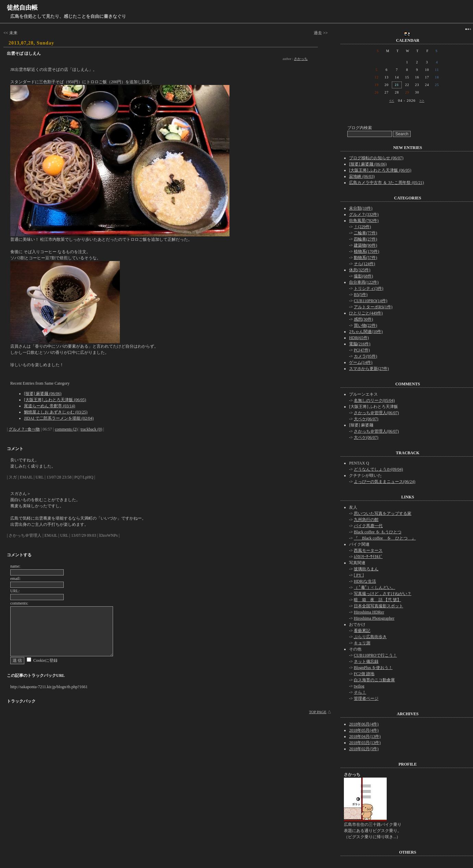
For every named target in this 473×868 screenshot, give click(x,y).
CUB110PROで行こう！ (375, 655)
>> (422, 100)
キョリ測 (362, 643)
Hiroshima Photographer (374, 618)
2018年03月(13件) (365, 743)
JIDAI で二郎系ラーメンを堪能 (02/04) (59, 418)
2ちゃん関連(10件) (366, 332)
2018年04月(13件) (365, 736)
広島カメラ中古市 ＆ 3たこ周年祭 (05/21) (386, 183)
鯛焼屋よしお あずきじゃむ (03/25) (56, 412)
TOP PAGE (318, 712)
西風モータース (368, 550)
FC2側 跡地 (364, 674)
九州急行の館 (366, 520)
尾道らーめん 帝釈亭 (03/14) (49, 406)
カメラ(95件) (365, 356)
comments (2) (66, 429)
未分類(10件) (361, 208)
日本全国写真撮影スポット (378, 606)
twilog (359, 686)
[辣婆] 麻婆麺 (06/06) (43, 394)
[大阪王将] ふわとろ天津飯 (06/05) (55, 400)
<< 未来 (10, 33)
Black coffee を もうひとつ (378, 532)
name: (15, 566)
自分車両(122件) (364, 282)
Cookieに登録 (45, 660)
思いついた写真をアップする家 (383, 513)
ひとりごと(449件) (366, 313)
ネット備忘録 (366, 661)
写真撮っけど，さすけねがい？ (383, 594)
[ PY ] (359, 575)
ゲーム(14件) (361, 362)
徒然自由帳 (22, 8)
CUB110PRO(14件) (371, 301)
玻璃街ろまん (366, 569)
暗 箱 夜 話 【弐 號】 (377, 600)
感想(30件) (363, 319)
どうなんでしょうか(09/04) (378, 469)
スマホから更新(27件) (369, 369)
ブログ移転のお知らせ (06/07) (376, 158)
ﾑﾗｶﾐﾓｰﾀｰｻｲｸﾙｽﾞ (368, 557)
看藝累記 (362, 631)
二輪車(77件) (365, 233)
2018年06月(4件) (364, 724)
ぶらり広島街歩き (370, 637)
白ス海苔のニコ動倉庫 (374, 680)
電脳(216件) (360, 344)
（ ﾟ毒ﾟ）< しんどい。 (375, 587)
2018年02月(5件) (364, 749)
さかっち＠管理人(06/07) (376, 413)
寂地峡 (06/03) (362, 176)
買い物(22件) (365, 325)
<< (391, 100)
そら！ (360, 692)
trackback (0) (91, 429)
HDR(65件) (359, 338)
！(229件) (362, 227)
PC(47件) (362, 350)
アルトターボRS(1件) (373, 307)
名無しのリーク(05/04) (374, 400)
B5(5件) (361, 295)
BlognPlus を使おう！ (373, 668)
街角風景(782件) (364, 221)
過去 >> (321, 33)
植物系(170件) (366, 251)
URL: (15, 591)
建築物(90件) (365, 245)
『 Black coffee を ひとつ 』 (385, 538)
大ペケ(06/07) (366, 419)
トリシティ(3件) (369, 288)
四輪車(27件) (365, 239)
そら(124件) (364, 264)
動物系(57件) (365, 258)
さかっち (301, 59)
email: (15, 579)
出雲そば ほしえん (24, 53)
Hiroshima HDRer (369, 612)
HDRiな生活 (365, 581)
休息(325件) (360, 270)
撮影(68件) (363, 276)
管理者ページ (366, 698)
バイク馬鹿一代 (368, 526)
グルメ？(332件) (364, 214)
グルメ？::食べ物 (24, 429)
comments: (19, 603)
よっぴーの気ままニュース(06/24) (384, 482)
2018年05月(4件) (364, 730)
